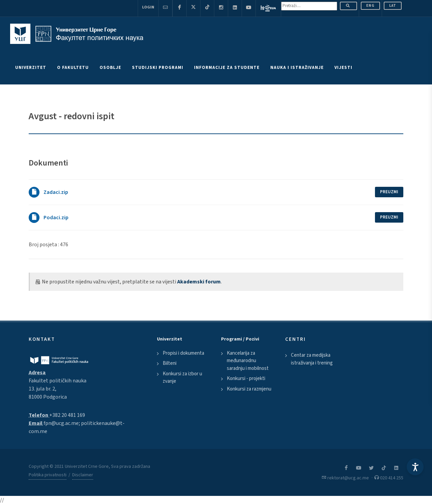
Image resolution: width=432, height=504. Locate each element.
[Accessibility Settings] (415, 467)
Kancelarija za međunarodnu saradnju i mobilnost (248, 361)
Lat (393, 6)
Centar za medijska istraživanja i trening (312, 359)
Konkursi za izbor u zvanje (182, 378)
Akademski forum (199, 282)
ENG (370, 6)
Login (148, 7)
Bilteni (170, 363)
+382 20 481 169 (67, 415)
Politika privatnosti (48, 475)
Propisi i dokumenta (183, 353)
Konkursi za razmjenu (249, 389)
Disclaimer (83, 475)
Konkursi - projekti (246, 379)
